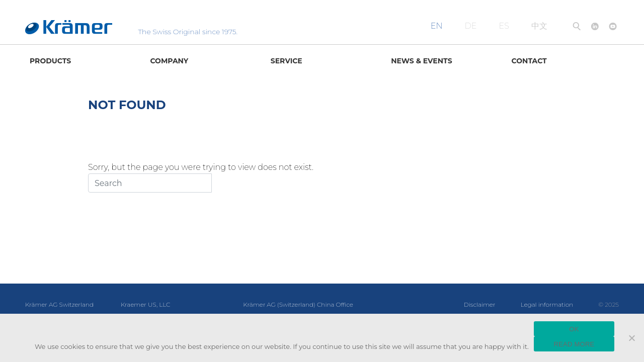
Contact (529, 61)
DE (471, 26)
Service (287, 61)
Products (50, 61)
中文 (539, 26)
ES (504, 26)
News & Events (421, 61)
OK (574, 329)
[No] (631, 338)
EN (437, 26)
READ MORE (574, 344)
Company (169, 61)
